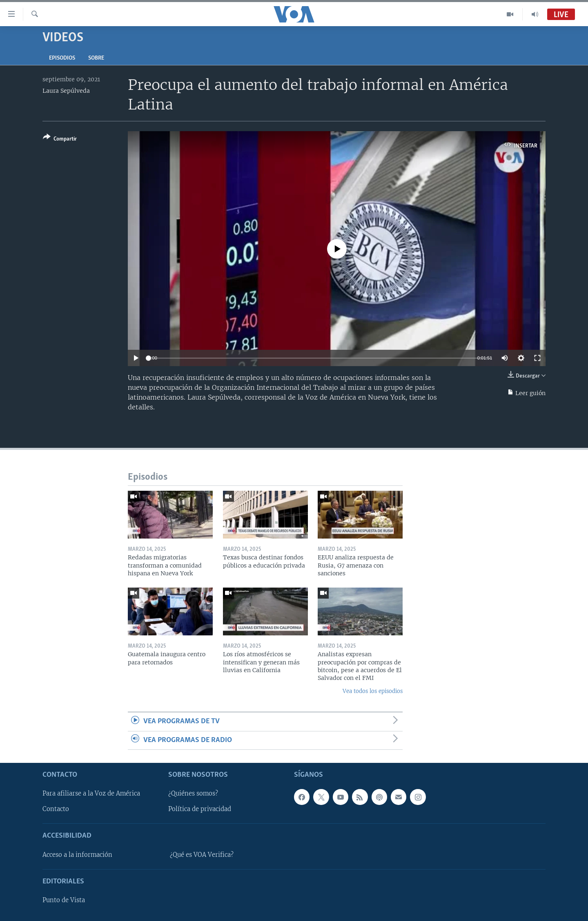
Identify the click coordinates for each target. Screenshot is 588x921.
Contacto (56, 809)
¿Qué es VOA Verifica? (202, 855)
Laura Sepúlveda (66, 91)
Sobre (96, 58)
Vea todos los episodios (373, 691)
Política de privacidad (200, 809)
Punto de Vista (64, 900)
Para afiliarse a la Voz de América (91, 794)
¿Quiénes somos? (193, 794)
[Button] (60, 140)
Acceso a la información (77, 855)
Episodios (62, 58)
